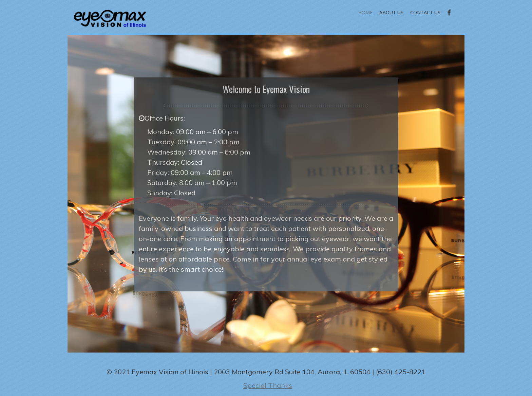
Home (365, 12)
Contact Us (425, 12)
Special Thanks (268, 385)
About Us (391, 12)
